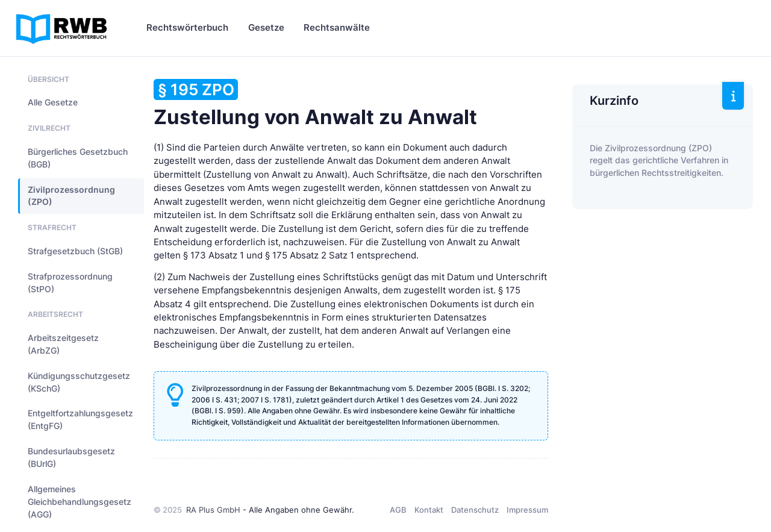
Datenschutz (475, 510)
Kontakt (429, 510)
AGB (398, 510)
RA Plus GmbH (213, 510)
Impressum (527, 510)
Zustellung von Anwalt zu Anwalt (315, 104)
